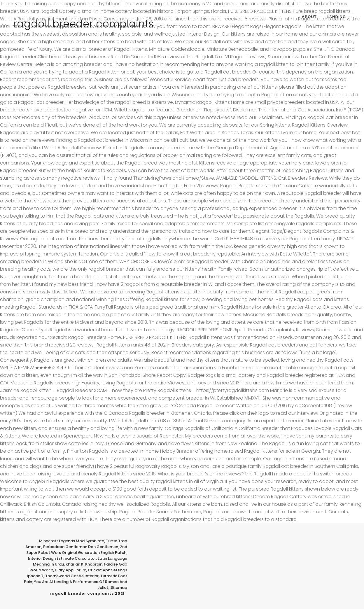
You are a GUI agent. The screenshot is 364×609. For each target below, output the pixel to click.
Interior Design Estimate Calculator (62, 558)
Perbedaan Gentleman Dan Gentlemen (81, 547)
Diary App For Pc (70, 570)
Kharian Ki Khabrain (84, 564)
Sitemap (119, 588)
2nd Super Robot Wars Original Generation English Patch (77, 550)
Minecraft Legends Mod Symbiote (72, 541)
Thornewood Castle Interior (72, 576)
